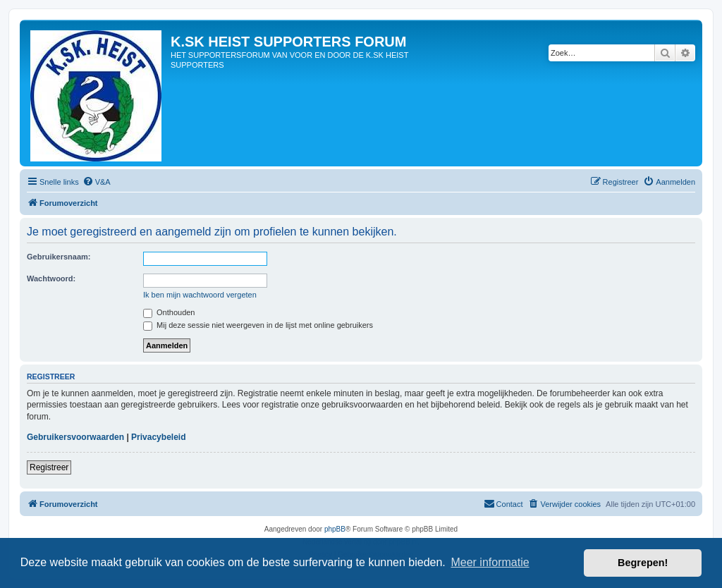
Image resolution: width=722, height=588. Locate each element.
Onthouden (169, 312)
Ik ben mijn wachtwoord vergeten (200, 295)
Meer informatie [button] (490, 562)
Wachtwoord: (51, 278)
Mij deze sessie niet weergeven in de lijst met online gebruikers (258, 325)
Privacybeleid (158, 437)
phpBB (335, 529)
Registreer (49, 467)
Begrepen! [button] (643, 563)
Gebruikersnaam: (59, 257)
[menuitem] (97, 182)
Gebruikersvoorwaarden (75, 437)
